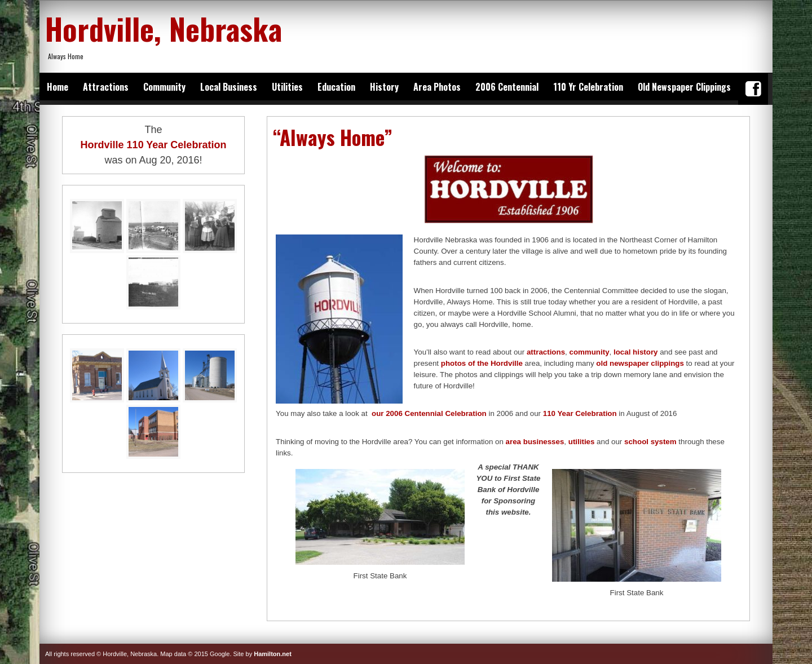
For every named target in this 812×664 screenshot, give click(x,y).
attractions (546, 352)
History (384, 87)
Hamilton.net (273, 654)
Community (164, 87)
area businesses (535, 442)
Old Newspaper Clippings (684, 87)
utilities (582, 442)
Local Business (229, 87)
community (589, 352)
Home (58, 87)
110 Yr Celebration (588, 87)
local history (636, 352)
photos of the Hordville (482, 363)
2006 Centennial (507, 87)
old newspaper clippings (640, 363)
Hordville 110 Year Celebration (154, 145)
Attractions (106, 87)
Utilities (287, 87)
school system (650, 442)
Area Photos (437, 87)
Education (336, 87)
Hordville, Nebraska (164, 28)
